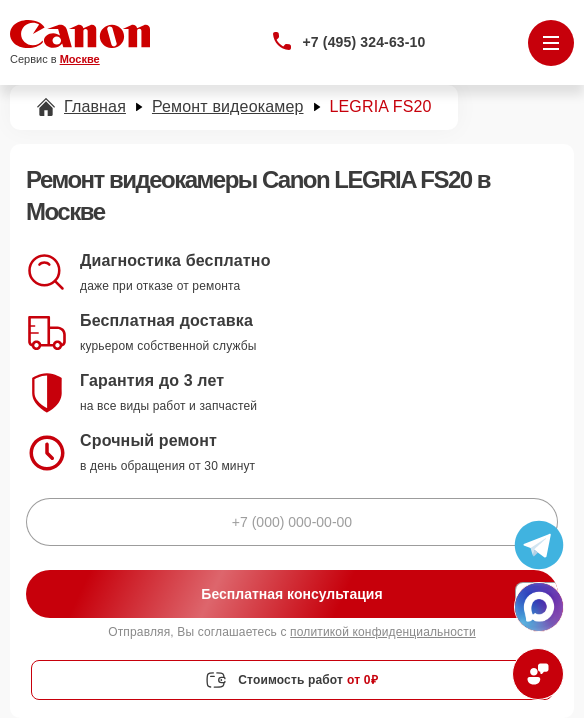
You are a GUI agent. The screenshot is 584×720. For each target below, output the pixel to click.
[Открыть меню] (551, 43)
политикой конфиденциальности (383, 632)
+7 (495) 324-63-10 (364, 42)
